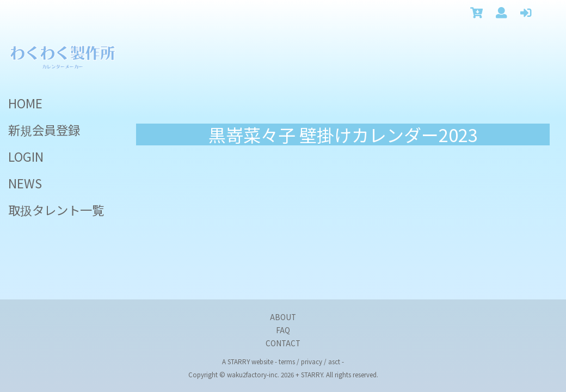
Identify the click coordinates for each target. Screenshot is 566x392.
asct (334, 362)
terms (287, 362)
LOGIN (26, 156)
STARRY (239, 362)
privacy (312, 362)
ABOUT (283, 317)
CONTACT (283, 343)
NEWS (25, 183)
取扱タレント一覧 (56, 210)
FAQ (283, 330)
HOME (25, 103)
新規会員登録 (44, 130)
